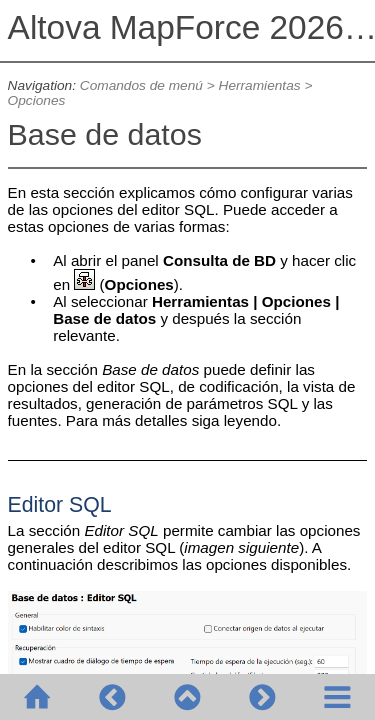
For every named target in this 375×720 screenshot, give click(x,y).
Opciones (37, 100)
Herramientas (260, 85)
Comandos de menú (141, 85)
